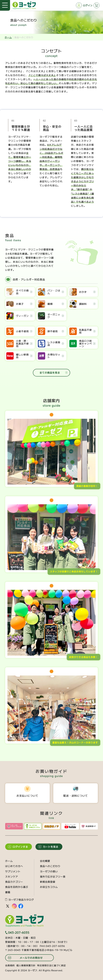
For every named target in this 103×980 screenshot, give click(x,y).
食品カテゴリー (14, 882)
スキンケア (12, 876)
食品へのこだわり (50, 866)
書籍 (8, 892)
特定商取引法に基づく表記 (51, 965)
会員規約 (10, 965)
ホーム (8, 37)
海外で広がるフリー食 (53, 876)
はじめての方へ (14, 866)
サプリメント (13, 871)
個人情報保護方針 (26, 965)
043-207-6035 (17, 932)
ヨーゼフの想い (49, 871)
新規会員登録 (48, 882)
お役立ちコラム (49, 887)
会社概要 (45, 861)
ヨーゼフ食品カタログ (20, 900)
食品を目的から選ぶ (17, 887)
